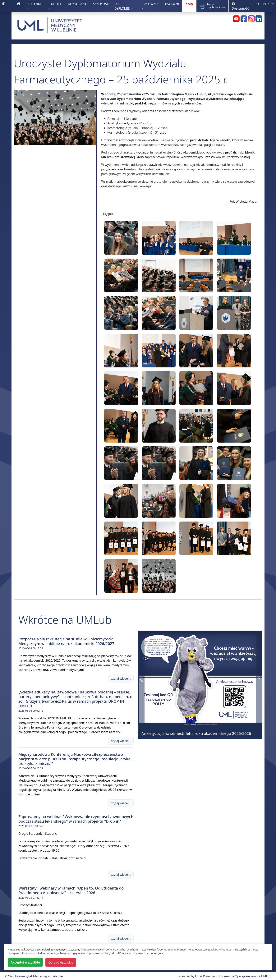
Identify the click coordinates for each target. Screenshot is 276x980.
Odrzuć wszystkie (61, 962)
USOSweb (174, 4)
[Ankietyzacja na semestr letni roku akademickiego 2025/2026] (193, 725)
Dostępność (240, 6)
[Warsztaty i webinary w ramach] (207, 725)
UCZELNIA (34, 4)
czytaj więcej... (121, 679)
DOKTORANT (79, 4)
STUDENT (54, 4)
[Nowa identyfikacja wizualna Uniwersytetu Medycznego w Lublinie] (200, 725)
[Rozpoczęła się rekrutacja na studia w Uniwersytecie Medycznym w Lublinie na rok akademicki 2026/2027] (214, 725)
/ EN (269, 4)
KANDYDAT (102, 4)
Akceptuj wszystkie (25, 962)
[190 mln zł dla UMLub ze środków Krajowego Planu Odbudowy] (186, 725)
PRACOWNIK (150, 4)
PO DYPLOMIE (122, 6)
